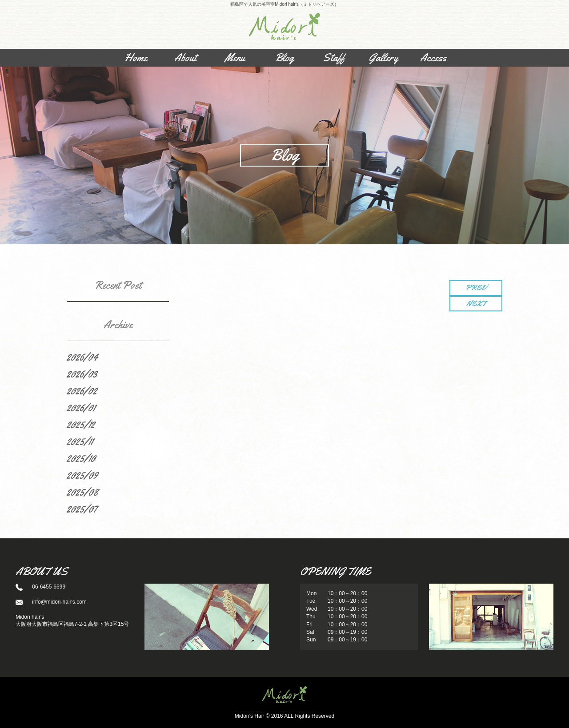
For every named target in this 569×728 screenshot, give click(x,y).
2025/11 (80, 442)
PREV (476, 287)
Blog (284, 58)
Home (136, 58)
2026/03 (82, 374)
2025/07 (82, 509)
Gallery (383, 58)
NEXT (476, 303)
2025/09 (82, 475)
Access (433, 58)
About (185, 58)
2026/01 (81, 408)
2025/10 (81, 458)
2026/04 (82, 357)
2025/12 (81, 425)
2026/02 (82, 391)
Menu (235, 58)
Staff (334, 58)
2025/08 (82, 492)
